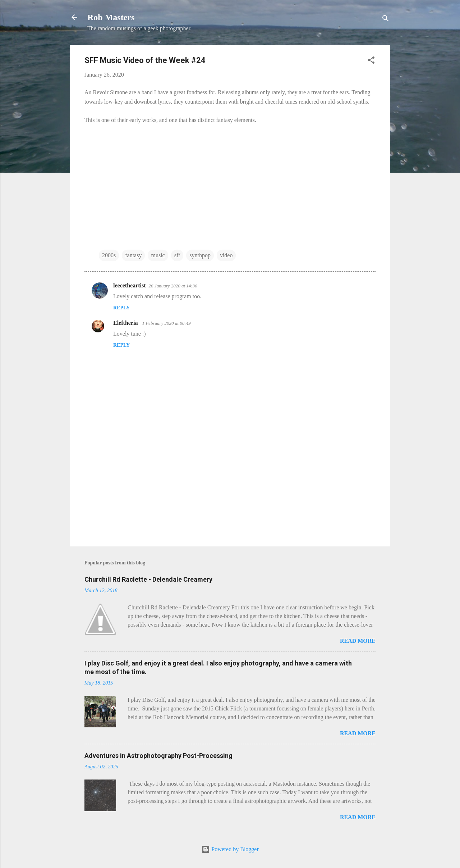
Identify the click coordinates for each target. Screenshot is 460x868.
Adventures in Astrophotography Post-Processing (158, 756)
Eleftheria (126, 323)
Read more (358, 641)
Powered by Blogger (230, 849)
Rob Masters (111, 17)
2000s (109, 255)
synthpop (200, 255)
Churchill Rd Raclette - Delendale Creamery (148, 579)
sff (177, 255)
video (226, 255)
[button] (371, 61)
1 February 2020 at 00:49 (166, 323)
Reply (121, 308)
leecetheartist (130, 285)
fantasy (133, 255)
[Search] (386, 20)
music (158, 255)
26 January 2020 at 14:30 (173, 286)
